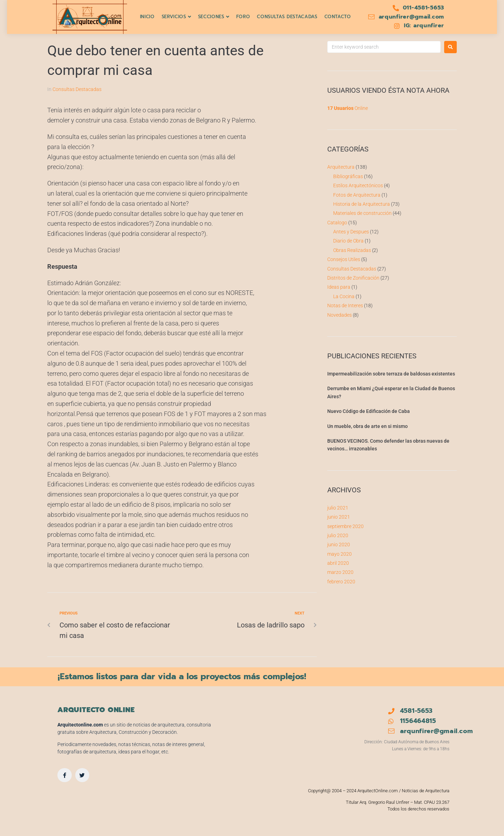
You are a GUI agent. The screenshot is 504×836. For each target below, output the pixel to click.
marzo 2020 (340, 572)
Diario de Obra (348, 241)
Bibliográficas (348, 176)
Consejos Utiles (344, 259)
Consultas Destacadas (77, 89)
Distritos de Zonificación (353, 278)
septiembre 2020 (345, 526)
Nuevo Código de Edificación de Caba (369, 411)
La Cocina (344, 296)
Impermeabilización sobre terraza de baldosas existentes (391, 374)
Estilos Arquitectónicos (358, 185)
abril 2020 (338, 563)
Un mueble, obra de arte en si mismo (367, 426)
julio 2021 (338, 508)
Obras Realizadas (352, 250)
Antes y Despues (351, 232)
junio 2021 (339, 517)
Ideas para (339, 287)
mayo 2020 (339, 554)
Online (348, 108)
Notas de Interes (345, 305)
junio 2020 (339, 545)
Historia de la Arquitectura (362, 204)
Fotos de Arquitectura (357, 195)
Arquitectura (341, 167)
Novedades (339, 315)
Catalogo (337, 223)
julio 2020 (338, 535)
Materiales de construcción (362, 213)
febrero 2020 (341, 582)
